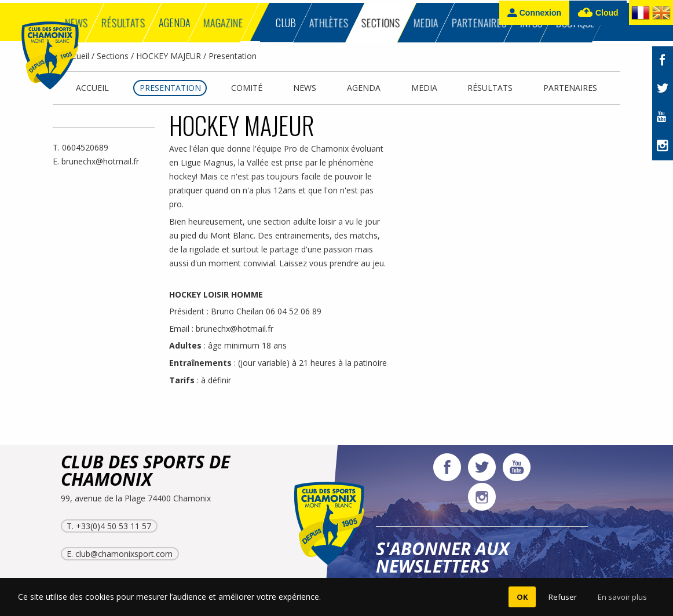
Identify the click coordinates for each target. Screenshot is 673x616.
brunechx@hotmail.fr (100, 161)
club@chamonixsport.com (124, 554)
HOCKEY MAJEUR (169, 56)
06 (272, 311)
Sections (113, 56)
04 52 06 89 (299, 311)
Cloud (598, 13)
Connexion (534, 12)
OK (522, 597)
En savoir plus (622, 597)
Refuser (563, 597)
